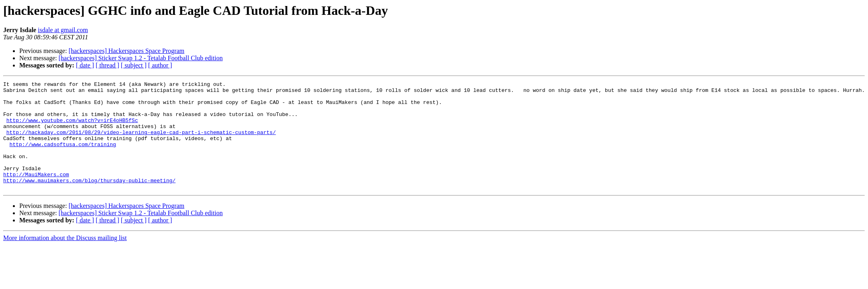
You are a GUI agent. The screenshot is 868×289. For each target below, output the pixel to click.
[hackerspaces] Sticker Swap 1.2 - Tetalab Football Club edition (141, 58)
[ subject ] (134, 65)
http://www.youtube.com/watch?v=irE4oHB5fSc (72, 128)
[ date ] (85, 65)
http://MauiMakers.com (36, 193)
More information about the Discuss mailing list (65, 259)
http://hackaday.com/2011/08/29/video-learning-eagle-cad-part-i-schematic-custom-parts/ (141, 143)
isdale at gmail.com (63, 30)
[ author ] (160, 65)
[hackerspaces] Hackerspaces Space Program (127, 51)
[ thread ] (107, 65)
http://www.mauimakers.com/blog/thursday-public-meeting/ (89, 201)
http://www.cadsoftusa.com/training (63, 157)
